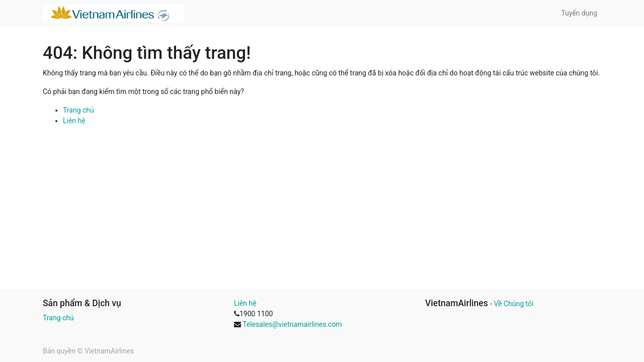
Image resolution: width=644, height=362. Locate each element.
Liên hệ (74, 121)
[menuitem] (579, 13)
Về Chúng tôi (513, 304)
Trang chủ (78, 110)
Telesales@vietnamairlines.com (292, 324)
